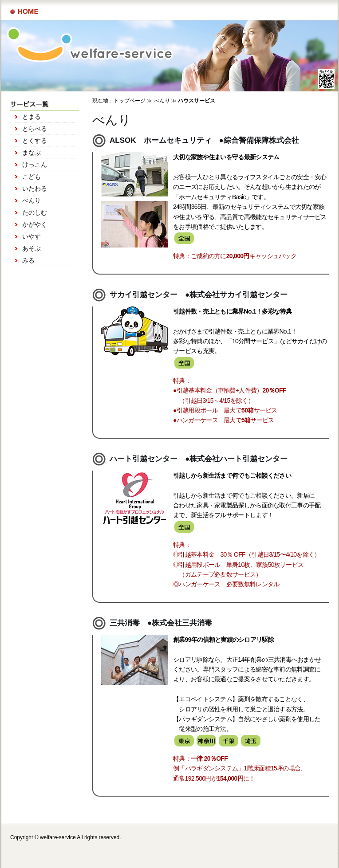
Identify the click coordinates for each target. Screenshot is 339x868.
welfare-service (58, 837)
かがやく (35, 224)
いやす (32, 236)
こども (32, 177)
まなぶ (32, 153)
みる (28, 260)
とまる (32, 117)
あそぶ (32, 248)
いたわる (35, 189)
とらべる (35, 129)
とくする (35, 141)
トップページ (130, 101)
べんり (32, 200)
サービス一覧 (24, 12)
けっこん (35, 165)
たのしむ (35, 212)
